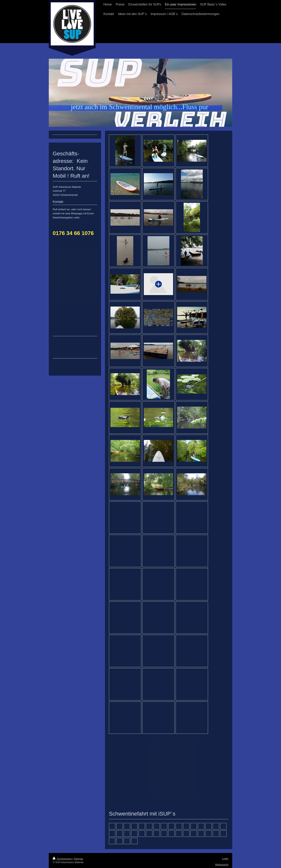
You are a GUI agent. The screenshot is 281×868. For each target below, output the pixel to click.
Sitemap (78, 859)
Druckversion (63, 859)
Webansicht (222, 865)
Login (225, 859)
